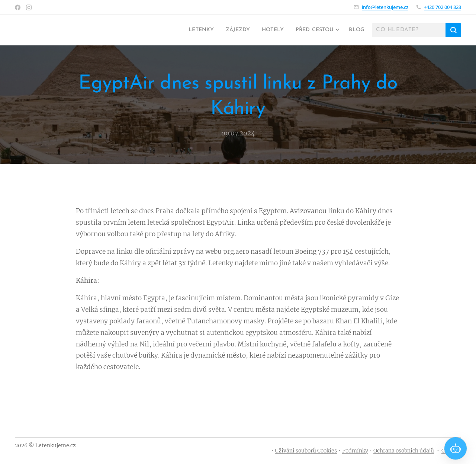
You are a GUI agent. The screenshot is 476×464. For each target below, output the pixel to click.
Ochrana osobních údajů (404, 451)
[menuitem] (188, 30)
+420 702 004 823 (443, 7)
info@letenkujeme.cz (385, 7)
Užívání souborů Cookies (306, 451)
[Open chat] (456, 448)
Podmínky (355, 451)
